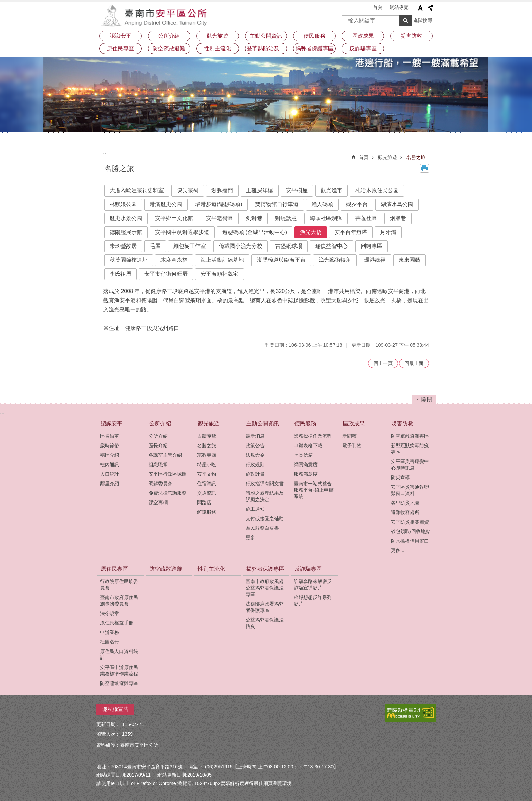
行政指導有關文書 (265, 484)
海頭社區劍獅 (326, 218)
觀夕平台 (357, 204)
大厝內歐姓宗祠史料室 (137, 190)
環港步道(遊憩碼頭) (219, 204)
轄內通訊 (110, 465)
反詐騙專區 (308, 569)
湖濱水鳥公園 (397, 204)
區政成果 (354, 424)
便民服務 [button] (315, 36)
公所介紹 (160, 424)
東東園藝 (410, 260)
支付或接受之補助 (265, 518)
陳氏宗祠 (188, 190)
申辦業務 (110, 632)
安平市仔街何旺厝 (166, 274)
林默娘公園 (123, 204)
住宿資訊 (207, 484)
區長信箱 (303, 455)
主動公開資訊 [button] (266, 36)
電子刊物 (352, 445)
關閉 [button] (427, 399)
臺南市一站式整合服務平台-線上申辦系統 (314, 490)
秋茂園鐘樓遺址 (129, 260)
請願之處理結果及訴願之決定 (265, 496)
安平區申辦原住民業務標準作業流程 (119, 670)
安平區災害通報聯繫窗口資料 (410, 490)
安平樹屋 (297, 190)
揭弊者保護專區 (265, 569)
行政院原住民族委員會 (119, 585)
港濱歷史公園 (166, 204)
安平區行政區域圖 (168, 474)
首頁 (378, 7)
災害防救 (402, 424)
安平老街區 (220, 218)
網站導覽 (399, 7)
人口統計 (110, 474)
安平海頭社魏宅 (220, 274)
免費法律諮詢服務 (168, 493)
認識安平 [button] (120, 36)
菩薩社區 (366, 218)
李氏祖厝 (120, 274)
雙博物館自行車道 (277, 204)
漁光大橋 (311, 232)
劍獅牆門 (222, 190)
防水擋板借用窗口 (410, 541)
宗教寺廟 (207, 455)
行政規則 (255, 465)
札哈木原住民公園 (377, 190)
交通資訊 (207, 493)
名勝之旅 (416, 157)
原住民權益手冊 (117, 623)
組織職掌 (158, 465)
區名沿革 (110, 436)
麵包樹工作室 (190, 246)
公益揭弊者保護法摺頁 (265, 623)
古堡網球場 (289, 246)
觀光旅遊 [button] (217, 36)
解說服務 (207, 512)
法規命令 (255, 455)
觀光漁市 (331, 190)
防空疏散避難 (169, 48)
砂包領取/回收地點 (411, 531)
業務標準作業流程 (313, 436)
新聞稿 (349, 436)
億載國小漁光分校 (241, 246)
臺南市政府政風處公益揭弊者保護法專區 (265, 588)
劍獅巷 (254, 218)
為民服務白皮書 (262, 528)
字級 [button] (420, 8)
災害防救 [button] (411, 36)
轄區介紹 (110, 455)
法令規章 (110, 613)
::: (105, 152)
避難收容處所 (405, 512)
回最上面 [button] (414, 363)
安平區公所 (156, 15)
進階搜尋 (423, 20)
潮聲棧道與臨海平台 (281, 260)
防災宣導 (400, 477)
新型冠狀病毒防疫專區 (410, 449)
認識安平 (112, 424)
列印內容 (424, 168)
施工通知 (255, 509)
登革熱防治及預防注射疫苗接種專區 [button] (267, 48)
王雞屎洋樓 (260, 190)
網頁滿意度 (306, 465)
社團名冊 (110, 642)
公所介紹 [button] (169, 36)
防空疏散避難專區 (410, 436)
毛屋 (155, 246)
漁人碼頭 (322, 204)
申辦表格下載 (308, 445)
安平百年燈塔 (351, 232)
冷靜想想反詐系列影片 (313, 600)
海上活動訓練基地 (222, 260)
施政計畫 (255, 474)
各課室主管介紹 (165, 455)
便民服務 (305, 424)
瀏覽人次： (108, 734)
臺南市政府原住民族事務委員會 (119, 600)
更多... (252, 538)
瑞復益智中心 (331, 246)
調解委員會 (160, 484)
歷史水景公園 (126, 218)
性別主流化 (217, 48)
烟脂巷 (398, 218)
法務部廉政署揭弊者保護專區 (265, 607)
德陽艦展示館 (126, 232)
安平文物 (207, 474)
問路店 (204, 503)
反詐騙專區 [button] (363, 48)
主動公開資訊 (263, 424)
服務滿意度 (306, 474)
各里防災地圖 (405, 503)
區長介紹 (158, 445)
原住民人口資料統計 (119, 654)
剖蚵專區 (372, 246)
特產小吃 (207, 465)
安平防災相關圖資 (410, 522)
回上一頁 (383, 363)
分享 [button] (431, 8)
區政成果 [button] (363, 36)
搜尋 (347, 19)
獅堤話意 (286, 218)
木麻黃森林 (174, 260)
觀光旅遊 (387, 157)
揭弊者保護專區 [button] (315, 48)
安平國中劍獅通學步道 (182, 232)
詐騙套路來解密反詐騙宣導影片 (313, 585)
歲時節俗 (110, 445)
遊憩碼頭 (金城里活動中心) (255, 232)
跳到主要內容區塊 (4, 4)
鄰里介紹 (110, 484)
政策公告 (255, 445)
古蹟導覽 (207, 436)
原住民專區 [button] (120, 48)
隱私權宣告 (115, 709)
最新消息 (255, 436)
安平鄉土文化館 (174, 218)
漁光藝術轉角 (335, 260)
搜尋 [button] (405, 21)
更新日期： (108, 724)
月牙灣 (388, 232)
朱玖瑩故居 (123, 246)
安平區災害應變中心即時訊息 (410, 465)
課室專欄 (158, 503)
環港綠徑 (375, 260)
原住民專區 (114, 569)
